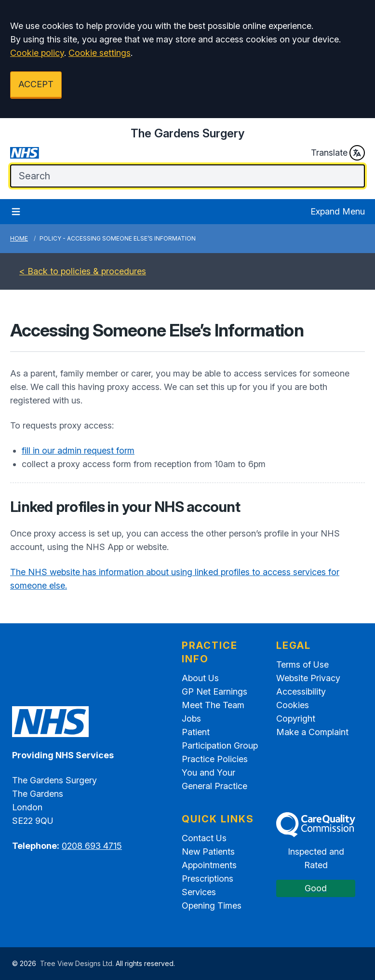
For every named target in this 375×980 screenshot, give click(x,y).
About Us (200, 678)
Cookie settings (100, 53)
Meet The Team (213, 705)
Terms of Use (302, 665)
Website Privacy (308, 678)
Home (19, 238)
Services (199, 892)
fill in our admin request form (78, 450)
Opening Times (212, 906)
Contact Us (204, 838)
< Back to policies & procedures (83, 271)
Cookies (293, 705)
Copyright (296, 718)
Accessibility (301, 691)
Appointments (209, 865)
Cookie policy (37, 53)
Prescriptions (208, 879)
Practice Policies (215, 759)
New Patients (208, 852)
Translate (338, 153)
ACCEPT (36, 84)
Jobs (191, 718)
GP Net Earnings (214, 691)
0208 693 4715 (92, 846)
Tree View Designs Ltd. (77, 963)
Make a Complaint (312, 732)
